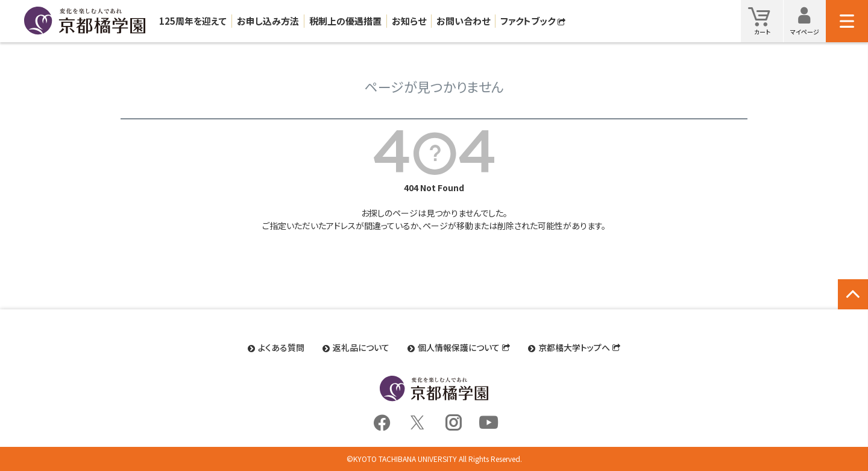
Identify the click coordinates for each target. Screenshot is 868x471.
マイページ (808, 21)
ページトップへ (853, 307)
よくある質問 (281, 347)
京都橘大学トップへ (574, 347)
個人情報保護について (459, 347)
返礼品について (361, 347)
